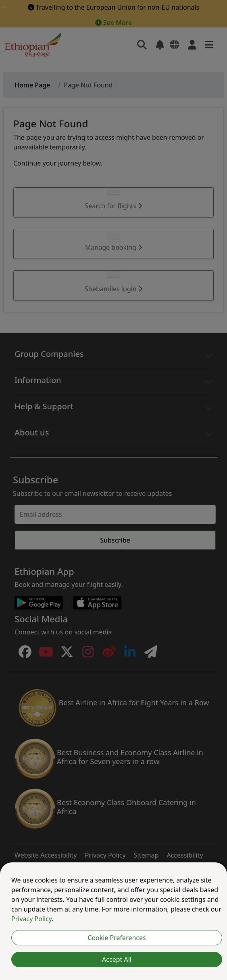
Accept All (117, 959)
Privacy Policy (31, 919)
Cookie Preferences (117, 938)
